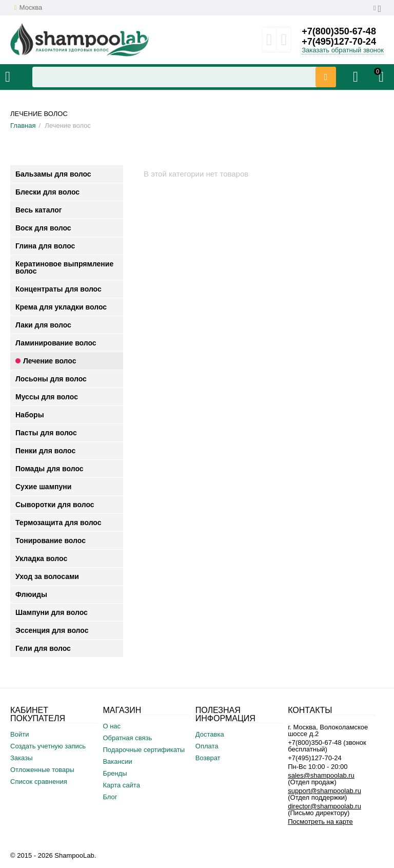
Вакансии (117, 761)
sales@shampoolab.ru (321, 775)
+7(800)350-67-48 (339, 31)
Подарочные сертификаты (144, 750)
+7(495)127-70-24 (339, 42)
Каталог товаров (8, 77)
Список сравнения (39, 782)
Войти (19, 734)
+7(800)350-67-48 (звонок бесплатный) (327, 746)
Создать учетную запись (48, 746)
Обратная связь (127, 738)
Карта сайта (121, 785)
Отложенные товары (42, 770)
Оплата (207, 746)
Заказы (22, 758)
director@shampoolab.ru (324, 806)
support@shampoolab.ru (324, 791)
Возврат (208, 758)
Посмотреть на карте (320, 822)
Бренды (115, 773)
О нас (112, 726)
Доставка (210, 734)
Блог (110, 797)
